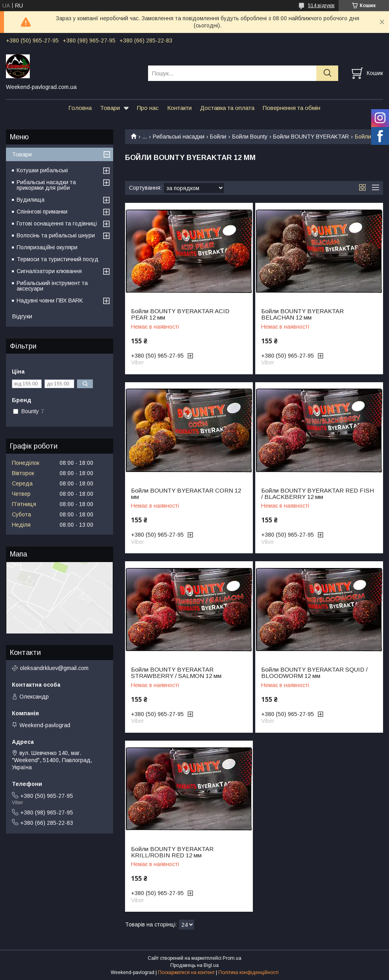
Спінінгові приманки (42, 212)
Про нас (148, 108)
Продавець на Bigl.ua (194, 965)
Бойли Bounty (250, 137)
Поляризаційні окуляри (47, 247)
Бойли (218, 137)
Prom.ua (232, 958)
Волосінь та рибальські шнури (56, 235)
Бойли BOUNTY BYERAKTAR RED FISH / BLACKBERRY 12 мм (318, 494)
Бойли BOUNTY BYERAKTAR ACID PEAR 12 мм (180, 314)
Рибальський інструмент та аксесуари (52, 286)
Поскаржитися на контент (186, 972)
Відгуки (22, 316)
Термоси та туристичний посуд (58, 259)
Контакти (179, 108)
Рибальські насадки (179, 137)
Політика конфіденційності (248, 972)
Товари (110, 108)
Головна (80, 108)
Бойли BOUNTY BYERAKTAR (311, 137)
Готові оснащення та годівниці (57, 223)
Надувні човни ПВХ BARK (50, 300)
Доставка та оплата (227, 108)
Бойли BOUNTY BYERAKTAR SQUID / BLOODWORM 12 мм (314, 673)
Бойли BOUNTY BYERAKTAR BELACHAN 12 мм (302, 314)
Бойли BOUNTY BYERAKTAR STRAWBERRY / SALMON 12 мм (176, 673)
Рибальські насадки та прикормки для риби (46, 185)
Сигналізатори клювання (49, 271)
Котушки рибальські (42, 170)
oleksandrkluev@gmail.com (54, 668)
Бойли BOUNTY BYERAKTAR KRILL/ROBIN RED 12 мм (172, 852)
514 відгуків (321, 6)
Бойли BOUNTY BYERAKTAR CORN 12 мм (186, 494)
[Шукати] (327, 73)
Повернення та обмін (292, 108)
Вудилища (31, 200)
